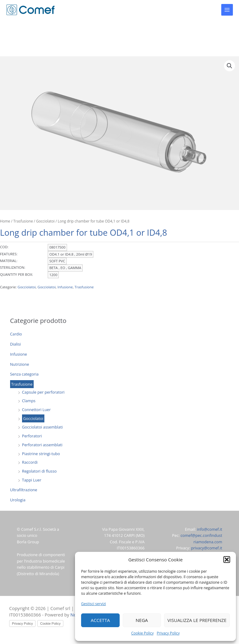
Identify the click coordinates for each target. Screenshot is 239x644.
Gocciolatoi (33, 418)
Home (5, 221)
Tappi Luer (32, 480)
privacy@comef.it (207, 548)
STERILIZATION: (13, 267)
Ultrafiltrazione (24, 490)
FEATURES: (9, 254)
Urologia (18, 500)
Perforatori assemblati (42, 445)
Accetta (100, 620)
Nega (142, 620)
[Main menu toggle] (227, 10)
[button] (227, 560)
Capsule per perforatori (43, 392)
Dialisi (15, 344)
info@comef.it (209, 529)
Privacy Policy (168, 633)
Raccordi (30, 462)
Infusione (19, 354)
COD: (4, 247)
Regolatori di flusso (39, 471)
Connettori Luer (36, 410)
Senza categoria (24, 374)
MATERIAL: (9, 261)
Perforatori (32, 436)
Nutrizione (20, 364)
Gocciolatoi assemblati (42, 427)
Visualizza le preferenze (197, 620)
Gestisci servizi (93, 604)
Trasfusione (22, 384)
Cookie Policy (142, 633)
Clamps (29, 401)
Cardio (16, 334)
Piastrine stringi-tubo (41, 454)
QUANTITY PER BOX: (17, 274)
